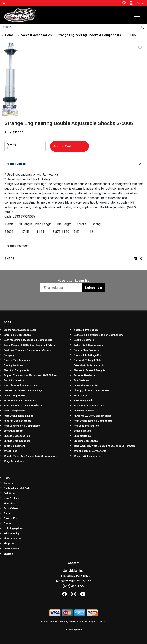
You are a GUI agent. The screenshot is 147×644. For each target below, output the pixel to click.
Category (9, 355)
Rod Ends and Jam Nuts (87, 426)
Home (7, 478)
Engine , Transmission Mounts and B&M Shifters (31, 375)
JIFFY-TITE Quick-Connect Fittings (23, 391)
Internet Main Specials (86, 385)
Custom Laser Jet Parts (17, 488)
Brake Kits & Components (88, 345)
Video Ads (10, 503)
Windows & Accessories (87, 456)
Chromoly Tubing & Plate (87, 360)
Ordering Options (13, 529)
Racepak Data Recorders (17, 421)
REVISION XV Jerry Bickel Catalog (93, 416)
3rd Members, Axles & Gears (20, 330)
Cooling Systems (13, 365)
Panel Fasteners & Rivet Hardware (23, 406)
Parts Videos (11, 508)
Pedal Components (14, 411)
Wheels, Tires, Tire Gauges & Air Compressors (30, 456)
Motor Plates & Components (20, 401)
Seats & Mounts (83, 431)
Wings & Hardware (14, 461)
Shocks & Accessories (17, 436)
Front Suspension (14, 380)
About (7, 513)
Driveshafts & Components (89, 365)
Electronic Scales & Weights (89, 370)
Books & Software (84, 340)
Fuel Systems (81, 380)
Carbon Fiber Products (86, 350)
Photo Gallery (11, 549)
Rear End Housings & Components (93, 421)
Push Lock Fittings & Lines (19, 416)
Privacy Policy (11, 534)
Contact (8, 523)
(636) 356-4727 (74, 586)
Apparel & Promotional (86, 330)
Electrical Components (17, 370)
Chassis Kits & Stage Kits (88, 355)
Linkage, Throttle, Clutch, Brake (91, 391)
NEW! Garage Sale (84, 401)
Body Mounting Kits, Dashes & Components (28, 340)
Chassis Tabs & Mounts (17, 360)
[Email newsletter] (62, 288)
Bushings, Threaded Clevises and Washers (28, 350)
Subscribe (94, 288)
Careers (8, 483)
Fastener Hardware (84, 375)
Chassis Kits (11, 518)
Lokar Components (15, 396)
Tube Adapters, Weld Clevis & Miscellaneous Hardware (105, 446)
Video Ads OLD (12, 539)
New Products (12, 498)
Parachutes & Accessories (89, 406)
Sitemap (8, 554)
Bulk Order (10, 493)
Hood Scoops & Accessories (20, 385)
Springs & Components (17, 441)
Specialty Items (82, 436)
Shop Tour (10, 544)
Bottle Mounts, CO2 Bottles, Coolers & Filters (29, 345)
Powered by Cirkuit (74, 630)
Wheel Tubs (10, 451)
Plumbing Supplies (84, 411)
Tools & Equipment (14, 446)
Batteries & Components (18, 335)
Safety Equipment (13, 431)
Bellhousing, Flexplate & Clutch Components (99, 335)
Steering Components (86, 441)
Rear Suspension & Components (22, 426)
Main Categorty (82, 396)
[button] (4, 3)
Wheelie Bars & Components (90, 451)
